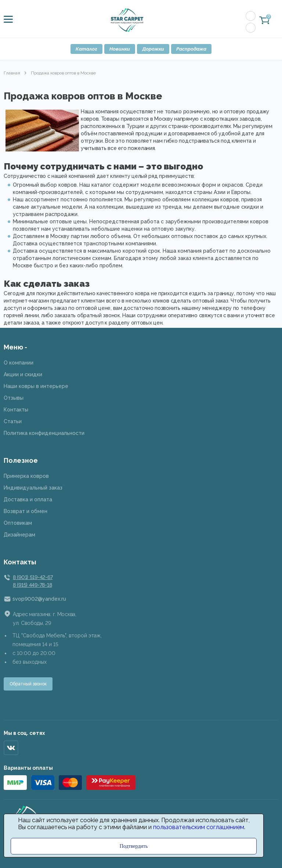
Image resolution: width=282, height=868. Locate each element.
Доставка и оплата (28, 499)
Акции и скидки (23, 374)
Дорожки (153, 49)
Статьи (13, 421)
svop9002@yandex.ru (39, 599)
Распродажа (191, 49)
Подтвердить (134, 846)
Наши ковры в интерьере (36, 386)
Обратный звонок (28, 684)
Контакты (16, 410)
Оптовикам (18, 523)
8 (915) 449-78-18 (32, 585)
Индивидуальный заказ (33, 488)
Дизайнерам (19, 535)
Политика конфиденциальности (44, 433)
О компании (19, 363)
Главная (12, 73)
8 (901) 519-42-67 (33, 577)
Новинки (120, 49)
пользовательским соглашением (199, 827)
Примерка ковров (26, 476)
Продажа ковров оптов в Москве (63, 73)
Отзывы (14, 398)
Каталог (86, 49)
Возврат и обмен (26, 511)
